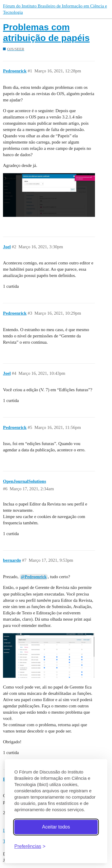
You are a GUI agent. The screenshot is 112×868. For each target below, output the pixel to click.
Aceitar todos (56, 827)
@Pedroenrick (34, 577)
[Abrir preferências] (30, 846)
